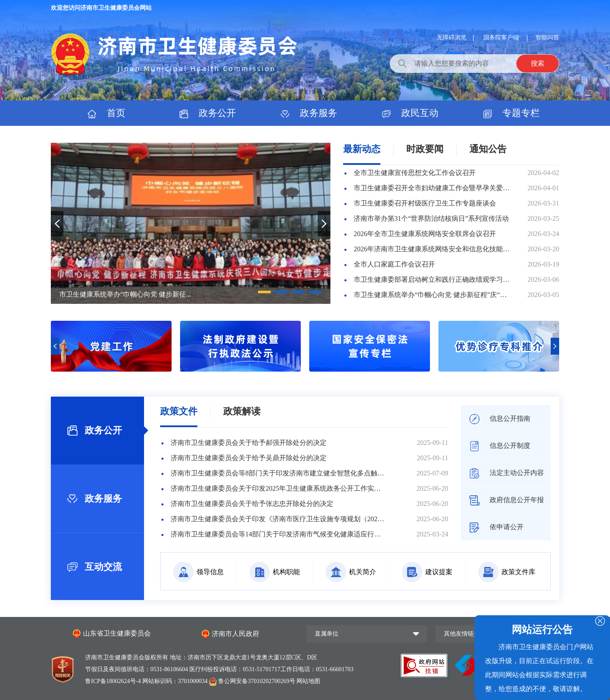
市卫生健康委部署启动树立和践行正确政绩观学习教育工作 (433, 279)
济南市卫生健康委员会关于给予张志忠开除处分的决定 (252, 504)
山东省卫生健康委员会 (117, 633)
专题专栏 (512, 113)
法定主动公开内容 (507, 473)
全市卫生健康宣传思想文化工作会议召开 (415, 173)
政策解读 (242, 411)
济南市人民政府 (236, 634)
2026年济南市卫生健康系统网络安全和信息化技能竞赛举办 (433, 249)
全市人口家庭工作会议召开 (394, 264)
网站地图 (308, 681)
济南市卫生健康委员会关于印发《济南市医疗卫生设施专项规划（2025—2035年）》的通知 (277, 519)
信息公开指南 (500, 418)
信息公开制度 (500, 446)
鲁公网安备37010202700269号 (253, 681)
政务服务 (309, 113)
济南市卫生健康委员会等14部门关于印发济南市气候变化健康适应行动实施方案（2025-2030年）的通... (277, 534)
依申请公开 (496, 527)
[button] (264, 292)
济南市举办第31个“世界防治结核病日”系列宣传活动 (431, 218)
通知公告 (488, 149)
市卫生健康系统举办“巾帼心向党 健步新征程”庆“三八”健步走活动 (433, 295)
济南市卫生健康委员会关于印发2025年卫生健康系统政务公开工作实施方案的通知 (277, 488)
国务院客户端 (502, 37)
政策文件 (179, 411)
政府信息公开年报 (507, 500)
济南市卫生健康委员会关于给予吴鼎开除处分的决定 (249, 458)
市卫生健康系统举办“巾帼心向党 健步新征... (125, 294)
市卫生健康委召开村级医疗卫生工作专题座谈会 (425, 203)
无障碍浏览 (452, 37)
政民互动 (410, 113)
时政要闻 (425, 149)
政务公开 (208, 113)
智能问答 (547, 37)
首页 (107, 113)
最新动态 (362, 149)
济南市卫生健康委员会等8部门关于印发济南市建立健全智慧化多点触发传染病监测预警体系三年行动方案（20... (277, 473)
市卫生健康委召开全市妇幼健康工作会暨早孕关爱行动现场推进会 (433, 188)
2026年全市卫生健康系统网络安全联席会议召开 (425, 234)
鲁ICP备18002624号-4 (114, 681)
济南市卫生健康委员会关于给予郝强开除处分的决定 (249, 443)
